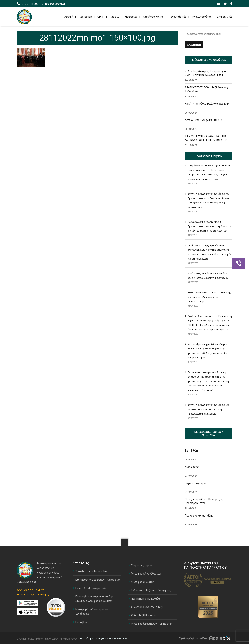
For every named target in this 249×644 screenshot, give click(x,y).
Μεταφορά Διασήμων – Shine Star (151, 624)
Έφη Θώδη (191, 451)
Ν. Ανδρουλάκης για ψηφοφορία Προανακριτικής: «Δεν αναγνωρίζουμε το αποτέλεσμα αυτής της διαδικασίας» (209, 226)
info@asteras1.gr (54, 4)
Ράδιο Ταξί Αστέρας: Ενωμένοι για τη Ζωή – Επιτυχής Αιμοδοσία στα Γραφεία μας (207, 75)
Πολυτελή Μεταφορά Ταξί (91, 588)
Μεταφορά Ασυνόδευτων (146, 574)
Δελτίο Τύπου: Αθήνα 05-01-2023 (205, 120)
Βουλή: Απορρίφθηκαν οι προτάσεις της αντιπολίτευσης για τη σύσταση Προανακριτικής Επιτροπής (209, 409)
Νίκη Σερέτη (192, 467)
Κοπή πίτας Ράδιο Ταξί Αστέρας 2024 (207, 104)
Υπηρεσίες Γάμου (141, 565)
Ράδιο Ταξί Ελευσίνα (143, 615)
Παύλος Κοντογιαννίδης (199, 516)
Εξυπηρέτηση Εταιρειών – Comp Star (98, 580)
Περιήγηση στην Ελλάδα (145, 599)
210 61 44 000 (30, 4)
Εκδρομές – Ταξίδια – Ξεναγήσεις (151, 590)
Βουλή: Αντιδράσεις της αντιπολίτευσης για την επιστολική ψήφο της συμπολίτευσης (209, 297)
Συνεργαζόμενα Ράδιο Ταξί (147, 607)
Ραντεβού (81, 622)
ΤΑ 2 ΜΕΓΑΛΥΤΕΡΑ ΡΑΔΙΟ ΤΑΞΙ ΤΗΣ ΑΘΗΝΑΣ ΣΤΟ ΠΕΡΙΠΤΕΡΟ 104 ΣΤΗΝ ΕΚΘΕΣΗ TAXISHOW (206, 140)
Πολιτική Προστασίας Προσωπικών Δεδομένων (104, 639)
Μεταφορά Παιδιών (143, 582)
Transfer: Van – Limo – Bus (91, 571)
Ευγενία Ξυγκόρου (196, 483)
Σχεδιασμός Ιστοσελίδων (193, 639)
